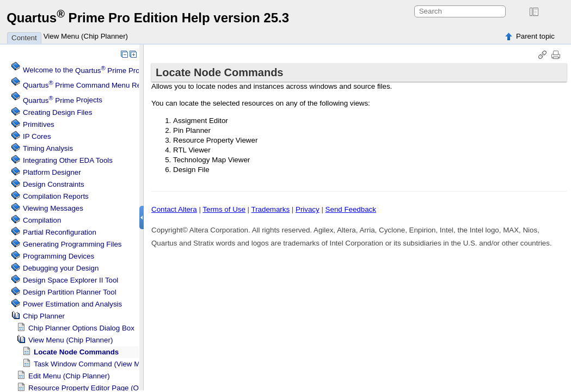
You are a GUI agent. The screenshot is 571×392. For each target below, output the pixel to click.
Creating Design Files (57, 112)
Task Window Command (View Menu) (94, 364)
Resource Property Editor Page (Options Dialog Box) (113, 388)
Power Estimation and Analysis (72, 304)
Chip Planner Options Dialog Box (81, 328)
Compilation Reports (56, 196)
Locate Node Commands (76, 352)
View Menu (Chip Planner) (86, 36)
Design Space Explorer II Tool (70, 280)
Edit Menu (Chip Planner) (69, 376)
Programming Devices (59, 256)
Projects (63, 100)
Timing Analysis (48, 148)
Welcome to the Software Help (117, 71)
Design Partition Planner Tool (70, 292)
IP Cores (37, 136)
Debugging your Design (61, 268)
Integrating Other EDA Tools (68, 160)
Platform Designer (52, 172)
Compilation (42, 220)
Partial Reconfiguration (60, 232)
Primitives (39, 124)
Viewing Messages (53, 208)
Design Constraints (54, 184)
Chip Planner (44, 316)
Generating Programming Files (72, 244)
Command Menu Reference (94, 85)
